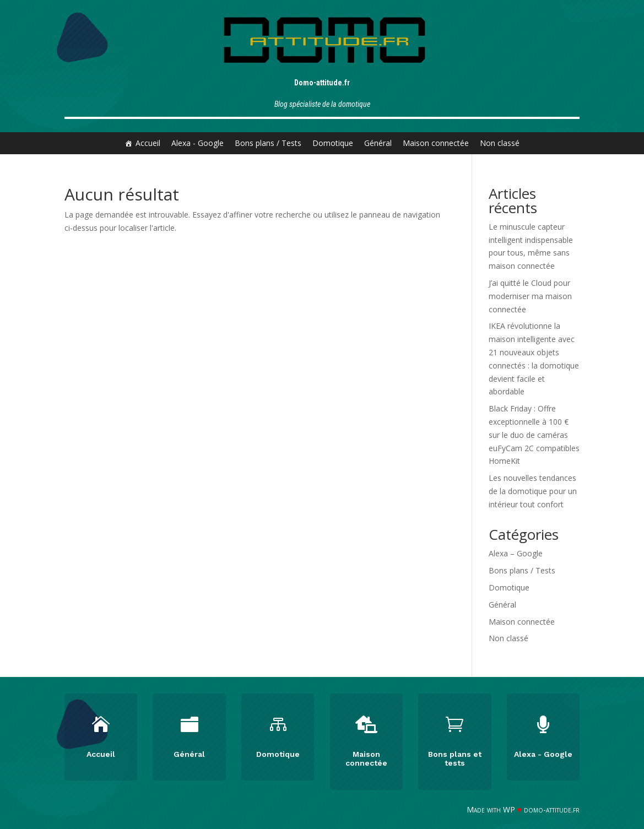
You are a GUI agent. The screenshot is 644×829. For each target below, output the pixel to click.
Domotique (333, 143)
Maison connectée (436, 143)
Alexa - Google (197, 143)
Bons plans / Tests (268, 143)
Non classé (500, 143)
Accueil (148, 143)
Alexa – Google (516, 553)
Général (378, 143)
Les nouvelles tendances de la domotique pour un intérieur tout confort (533, 491)
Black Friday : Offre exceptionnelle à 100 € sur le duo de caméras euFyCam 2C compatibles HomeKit (534, 435)
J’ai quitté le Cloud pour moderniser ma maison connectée (530, 296)
